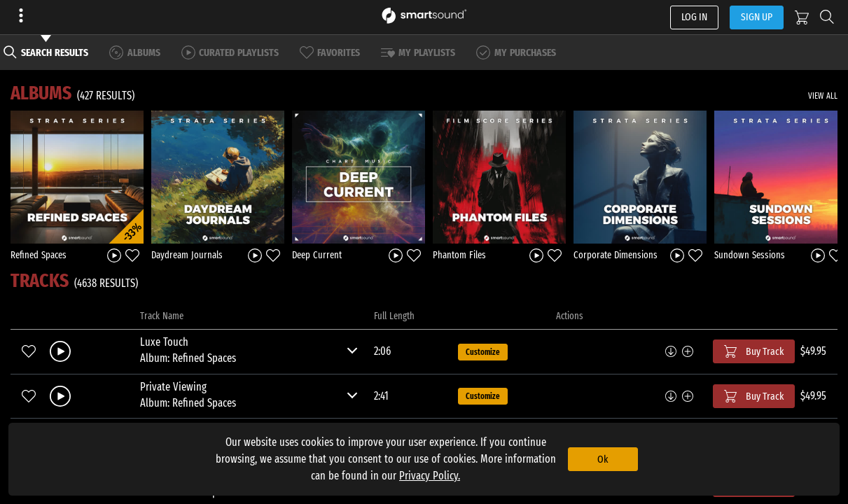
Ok (603, 459)
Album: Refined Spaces (188, 358)
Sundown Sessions (750, 255)
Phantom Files (459, 255)
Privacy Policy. (430, 476)
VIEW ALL (823, 96)
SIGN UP (757, 17)
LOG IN (694, 17)
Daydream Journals (187, 255)
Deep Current (317, 255)
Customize (483, 352)
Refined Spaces (39, 255)
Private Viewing (173, 387)
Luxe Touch (164, 342)
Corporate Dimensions (616, 255)
